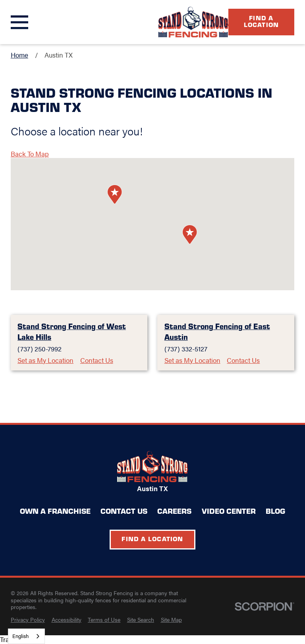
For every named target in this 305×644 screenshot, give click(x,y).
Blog (275, 511)
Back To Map (30, 154)
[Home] (193, 22)
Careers (174, 511)
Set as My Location (45, 360)
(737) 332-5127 (186, 349)
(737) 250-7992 (40, 349)
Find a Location (262, 21)
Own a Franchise (55, 511)
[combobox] (26, 636)
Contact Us (97, 360)
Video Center (229, 511)
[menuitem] (28, 620)
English (20, 636)
